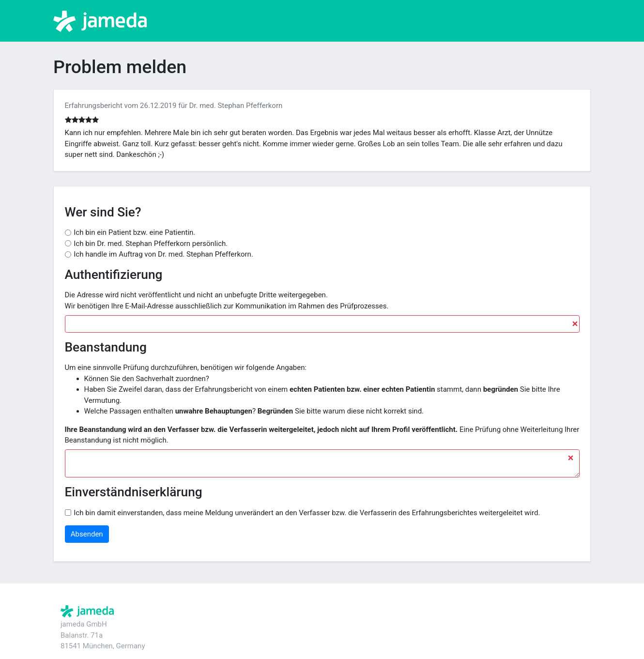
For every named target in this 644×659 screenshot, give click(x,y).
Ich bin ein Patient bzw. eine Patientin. (134, 232)
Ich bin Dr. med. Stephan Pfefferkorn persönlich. (151, 244)
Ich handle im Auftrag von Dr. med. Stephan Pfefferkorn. (163, 254)
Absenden (87, 534)
